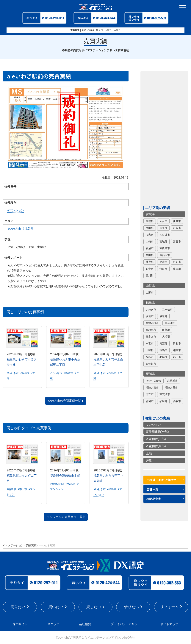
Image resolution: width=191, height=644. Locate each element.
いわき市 (151, 309)
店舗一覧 (152, 489)
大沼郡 (166, 337)
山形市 (150, 292)
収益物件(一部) (156, 439)
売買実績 (31, 545)
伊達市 (150, 316)
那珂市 (150, 401)
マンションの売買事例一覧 (65, 517)
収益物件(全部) (156, 446)
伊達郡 (163, 316)
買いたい (56, 607)
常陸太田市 (171, 388)
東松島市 (165, 248)
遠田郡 (177, 269)
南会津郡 (170, 323)
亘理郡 (150, 221)
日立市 (150, 394)
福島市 (150, 357)
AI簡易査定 (154, 499)
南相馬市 (151, 330)
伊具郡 (177, 221)
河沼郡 (163, 343)
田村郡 (150, 350)
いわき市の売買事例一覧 (65, 401)
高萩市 (177, 401)
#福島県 (28, 229)
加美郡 (163, 228)
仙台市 (163, 221)
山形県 (150, 285)
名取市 (177, 228)
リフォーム (169, 607)
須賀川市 (151, 364)
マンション (153, 425)
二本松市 (167, 309)
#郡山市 (22, 489)
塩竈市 (150, 235)
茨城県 (150, 374)
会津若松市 (152, 323)
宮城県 (150, 214)
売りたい (18, 607)
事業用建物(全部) (157, 432)
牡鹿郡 (150, 262)
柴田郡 (150, 255)
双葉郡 (166, 330)
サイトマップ (169, 624)
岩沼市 (150, 248)
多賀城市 (165, 235)
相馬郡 (177, 350)
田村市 (177, 343)
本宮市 (150, 343)
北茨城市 (173, 381)
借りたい (131, 607)
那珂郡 (163, 401)
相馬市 (163, 350)
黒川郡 (150, 275)
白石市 (177, 262)
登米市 (163, 262)
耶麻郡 (163, 357)
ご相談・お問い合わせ (161, 480)
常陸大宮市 (152, 388)
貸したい (94, 607)
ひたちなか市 (154, 381)
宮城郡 (163, 241)
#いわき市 (14, 229)
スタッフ (53, 624)
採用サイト (20, 624)
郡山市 (177, 357)
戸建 (149, 460)
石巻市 (150, 269)
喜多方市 (151, 337)
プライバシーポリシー (126, 624)
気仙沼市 (165, 255)
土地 (149, 453)
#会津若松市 (57, 484)
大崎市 (150, 241)
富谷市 (177, 241)
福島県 (150, 302)
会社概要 (85, 624)
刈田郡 (150, 228)
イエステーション (13, 545)
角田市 (163, 269)
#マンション (16, 210)
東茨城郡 (165, 394)
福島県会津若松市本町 (65, 476)
